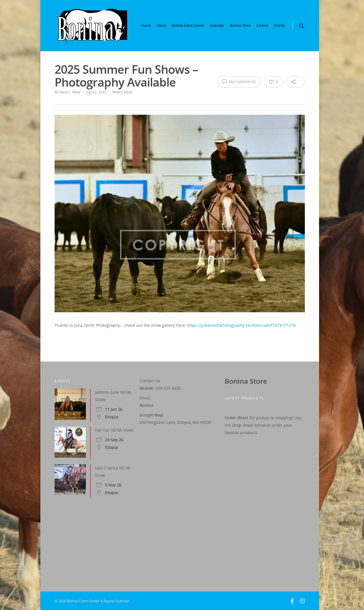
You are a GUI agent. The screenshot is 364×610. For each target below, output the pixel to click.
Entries (280, 25)
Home (146, 25)
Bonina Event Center (188, 25)
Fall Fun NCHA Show (114, 430)
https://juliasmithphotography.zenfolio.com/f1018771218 (241, 325)
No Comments (239, 81)
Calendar (217, 25)
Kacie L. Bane (70, 92)
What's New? (122, 92)
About (161, 25)
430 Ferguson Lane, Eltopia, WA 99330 (175, 422)
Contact (262, 25)
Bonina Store (240, 25)
